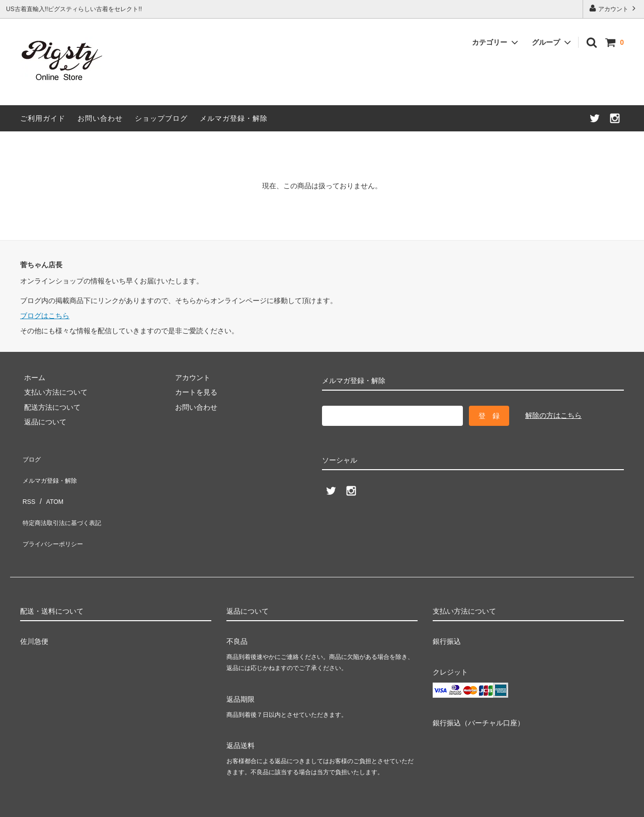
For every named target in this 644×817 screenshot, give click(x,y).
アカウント (614, 8)
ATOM (50, 486)
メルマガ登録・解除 (234, 118)
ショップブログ (161, 118)
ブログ (31, 457)
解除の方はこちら (553, 415)
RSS (27, 486)
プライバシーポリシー (55, 516)
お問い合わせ (100, 118)
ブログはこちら (45, 316)
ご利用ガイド (43, 118)
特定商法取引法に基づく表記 (66, 501)
